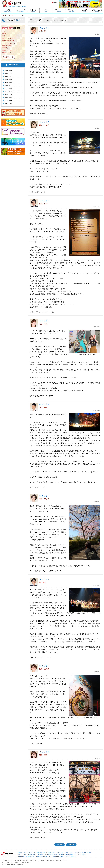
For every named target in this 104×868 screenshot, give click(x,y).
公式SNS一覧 (20, 857)
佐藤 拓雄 (8, 70)
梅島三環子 (8, 76)
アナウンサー (59, 11)
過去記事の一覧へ (9, 57)
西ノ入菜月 (8, 88)
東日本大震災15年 (9, 41)
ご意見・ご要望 (97, 11)
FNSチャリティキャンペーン (65, 852)
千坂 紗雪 (8, 97)
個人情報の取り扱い (40, 852)
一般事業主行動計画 (41, 857)
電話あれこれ (8, 53)
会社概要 (19, 852)
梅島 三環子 (44, 669)
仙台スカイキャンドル (30, 854)
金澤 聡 (8, 73)
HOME (4, 15)
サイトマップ (51, 852)
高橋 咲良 (8, 85)
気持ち (6, 34)
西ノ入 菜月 (44, 125)
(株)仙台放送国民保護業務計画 (67, 854)
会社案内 (84, 11)
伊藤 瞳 (8, 94)
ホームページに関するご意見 (83, 852)
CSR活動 (19, 854)
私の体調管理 (8, 46)
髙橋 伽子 (8, 103)
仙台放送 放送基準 (52, 854)
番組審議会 (41, 854)
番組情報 (33, 11)
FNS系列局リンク (71, 857)
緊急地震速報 (30, 857)
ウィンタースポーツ (10, 43)
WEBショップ (72, 11)
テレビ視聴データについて (56, 857)
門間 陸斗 (8, 100)
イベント (46, 11)
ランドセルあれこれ (10, 38)
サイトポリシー (28, 852)
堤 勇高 (8, 91)
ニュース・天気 (20, 11)
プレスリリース (82, 854)
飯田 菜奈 (8, 79)
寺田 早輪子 (44, 499)
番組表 (8, 11)
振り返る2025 (8, 50)
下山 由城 (8, 82)
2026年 (6, 48)
